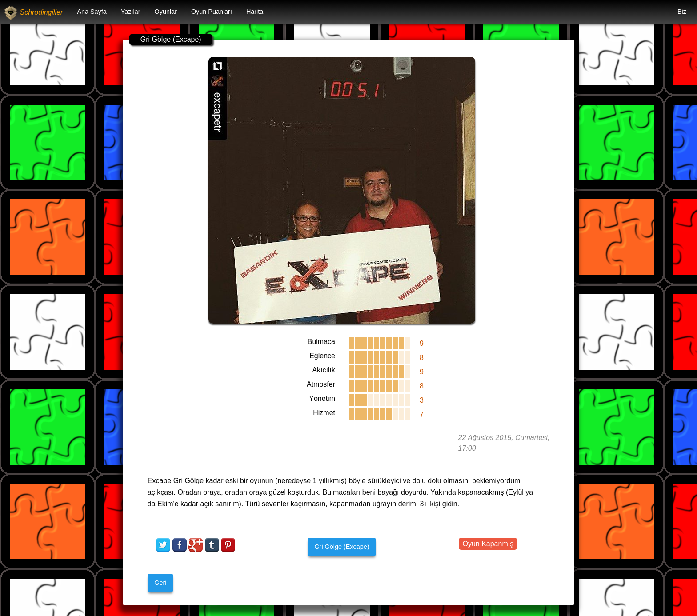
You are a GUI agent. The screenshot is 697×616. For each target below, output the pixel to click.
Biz (682, 12)
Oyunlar (166, 12)
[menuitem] (92, 12)
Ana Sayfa (92, 12)
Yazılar (131, 12)
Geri (160, 583)
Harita (255, 12)
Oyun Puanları (212, 12)
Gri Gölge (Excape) (342, 547)
